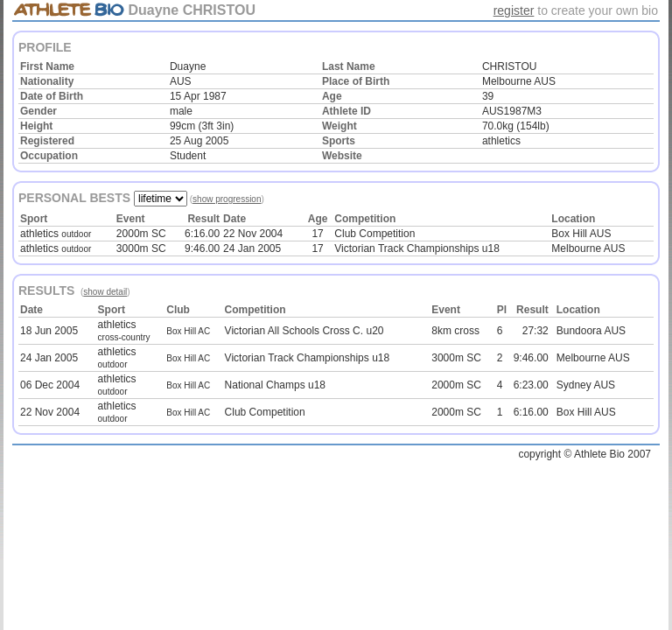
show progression (227, 199)
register (514, 10)
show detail (105, 292)
